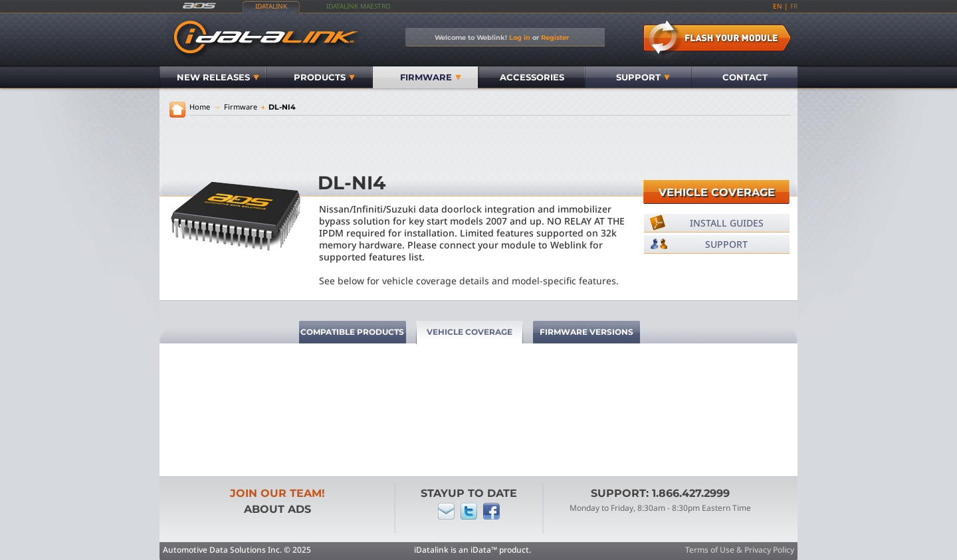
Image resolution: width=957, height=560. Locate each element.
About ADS (277, 509)
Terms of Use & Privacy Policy (740, 550)
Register (555, 37)
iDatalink (271, 6)
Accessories (532, 77)
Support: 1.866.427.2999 (660, 493)
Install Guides (727, 223)
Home (200, 107)
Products (324, 77)
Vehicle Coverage (717, 192)
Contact (745, 77)
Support (643, 77)
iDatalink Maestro (359, 6)
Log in (520, 37)
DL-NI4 (278, 107)
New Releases (218, 77)
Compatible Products (352, 332)
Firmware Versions (586, 332)
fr (794, 6)
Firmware (431, 77)
